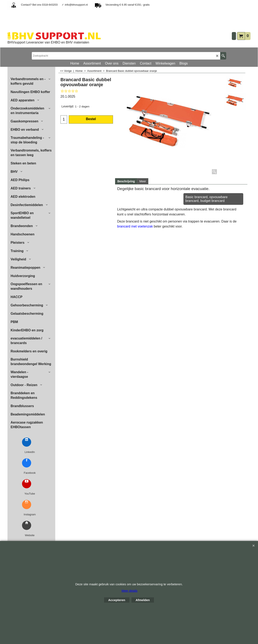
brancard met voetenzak (135, 226)
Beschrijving (126, 181)
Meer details (129, 591)
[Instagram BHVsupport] (27, 505)
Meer (143, 181)
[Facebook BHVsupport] (27, 463)
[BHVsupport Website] (27, 525)
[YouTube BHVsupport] (27, 484)
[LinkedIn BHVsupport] (27, 442)
